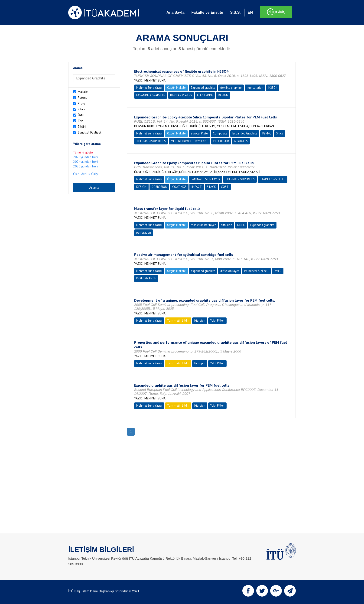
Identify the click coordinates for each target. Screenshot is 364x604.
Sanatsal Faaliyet (89, 132)
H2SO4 (273, 88)
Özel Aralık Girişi (86, 174)
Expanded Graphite (245, 133)
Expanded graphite (203, 88)
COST (225, 187)
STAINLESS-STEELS (273, 179)
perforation (144, 233)
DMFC (241, 225)
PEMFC (267, 133)
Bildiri (82, 127)
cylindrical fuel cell (256, 271)
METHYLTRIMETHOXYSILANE (190, 141)
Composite (220, 133)
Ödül (81, 115)
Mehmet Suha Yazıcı (149, 88)
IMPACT (197, 187)
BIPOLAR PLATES (181, 95)
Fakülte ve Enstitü (207, 12)
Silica (280, 133)
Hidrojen (200, 321)
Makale (83, 92)
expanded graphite (262, 225)
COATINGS (179, 187)
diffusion (226, 225)
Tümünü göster (84, 152)
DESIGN (223, 95)
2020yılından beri (85, 166)
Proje (81, 103)
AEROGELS (241, 141)
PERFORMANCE (146, 278)
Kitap (81, 109)
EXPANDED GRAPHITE (151, 95)
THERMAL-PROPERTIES (151, 141)
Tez (80, 121)
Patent (82, 98)
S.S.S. (235, 12)
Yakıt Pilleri (217, 321)
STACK (211, 187)
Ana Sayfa (175, 12)
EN (250, 12)
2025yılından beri (85, 157)
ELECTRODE (205, 95)
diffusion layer (230, 271)
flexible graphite (231, 88)
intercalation (255, 88)
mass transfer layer (203, 225)
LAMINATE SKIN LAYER (205, 179)
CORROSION (159, 187)
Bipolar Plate (199, 133)
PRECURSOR (221, 141)
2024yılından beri (85, 162)
